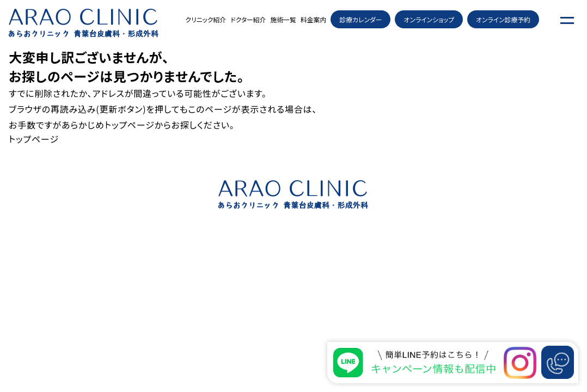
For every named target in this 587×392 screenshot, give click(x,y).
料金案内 (313, 19)
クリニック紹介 (206, 19)
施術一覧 (283, 19)
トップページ (130, 125)
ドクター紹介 (248, 19)
